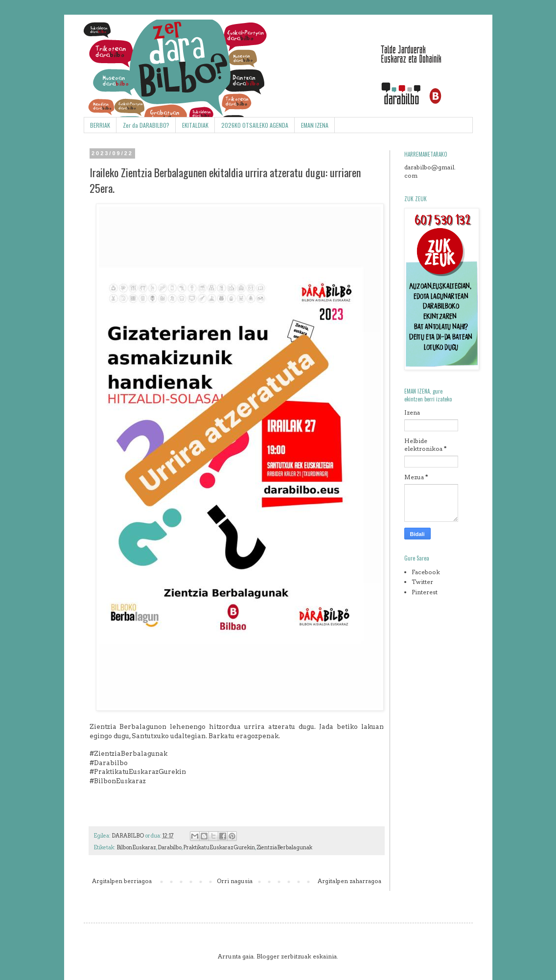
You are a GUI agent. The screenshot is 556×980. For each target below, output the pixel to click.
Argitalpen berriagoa (122, 881)
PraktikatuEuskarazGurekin (219, 848)
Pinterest (425, 592)
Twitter (422, 582)
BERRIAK (100, 125)
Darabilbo (170, 848)
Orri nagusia (235, 881)
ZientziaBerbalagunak (284, 848)
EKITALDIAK (195, 125)
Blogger (268, 956)
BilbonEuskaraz (136, 848)
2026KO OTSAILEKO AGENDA (255, 125)
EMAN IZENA (315, 125)
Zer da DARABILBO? (146, 125)
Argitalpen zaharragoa (349, 881)
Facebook (426, 572)
